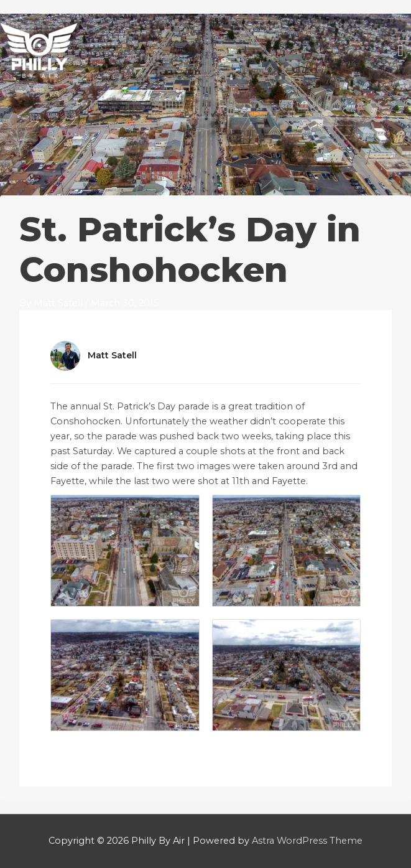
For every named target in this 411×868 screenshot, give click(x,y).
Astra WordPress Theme (307, 841)
